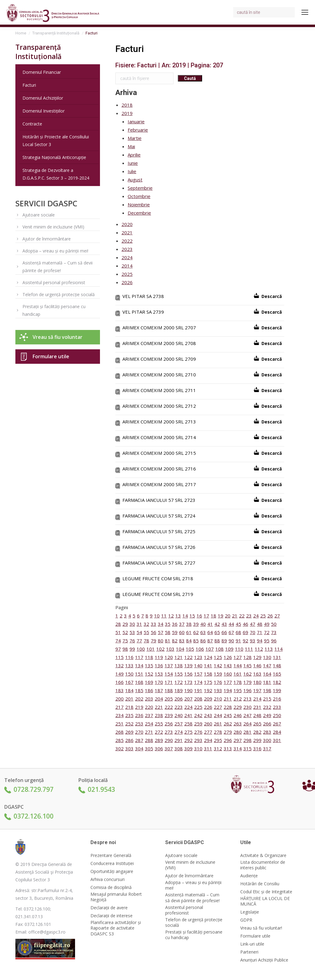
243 (208, 715)
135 (149, 665)
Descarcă (272, 296)
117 (139, 657)
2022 (127, 241)
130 (267, 657)
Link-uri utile (252, 944)
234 (120, 715)
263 (238, 724)
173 (188, 682)
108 (219, 649)
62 (196, 632)
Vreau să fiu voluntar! (261, 928)
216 (277, 699)
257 (179, 724)
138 (179, 665)
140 (198, 665)
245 (228, 715)
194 (228, 690)
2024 (127, 257)
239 (169, 715)
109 (229, 649)
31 (139, 624)
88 (217, 641)
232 (267, 707)
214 (257, 699)
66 (224, 632)
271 (149, 732)
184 (129, 690)
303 (129, 748)
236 (139, 715)
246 (238, 715)
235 (129, 715)
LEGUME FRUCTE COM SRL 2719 (158, 594)
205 (169, 699)
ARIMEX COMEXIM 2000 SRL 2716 (159, 469)
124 (208, 657)
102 (160, 649)
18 (213, 616)
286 (129, 740)
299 (257, 740)
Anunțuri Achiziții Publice (264, 960)
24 (256, 616)
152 (149, 674)
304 (139, 748)
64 (210, 632)
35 (168, 624)
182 (277, 682)
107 (210, 649)
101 (151, 649)
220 (149, 707)
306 (159, 748)
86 (203, 641)
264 (247, 724)
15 (192, 616)
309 (188, 748)
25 (263, 616)
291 (179, 740)
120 (169, 657)
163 (257, 674)
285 (120, 740)
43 (224, 624)
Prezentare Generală (111, 855)
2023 (127, 249)
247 (247, 715)
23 (249, 616)
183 (120, 690)
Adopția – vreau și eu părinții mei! (55, 251)
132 (120, 665)
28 (118, 624)
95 (267, 641)
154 (169, 674)
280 (238, 732)
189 (179, 690)
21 (235, 616)
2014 (127, 266)
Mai (131, 146)
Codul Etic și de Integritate (266, 892)
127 (238, 657)
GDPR (246, 920)
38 (189, 624)
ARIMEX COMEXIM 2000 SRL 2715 (159, 453)
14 (185, 616)
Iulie (132, 171)
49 (267, 624)
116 (129, 657)
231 (257, 707)
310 (198, 748)
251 (120, 724)
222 (169, 707)
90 (231, 641)
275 (188, 732)
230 (247, 707)
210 (218, 699)
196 (247, 690)
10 (157, 616)
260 (208, 724)
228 (228, 707)
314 (238, 748)
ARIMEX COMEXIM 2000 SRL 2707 (159, 327)
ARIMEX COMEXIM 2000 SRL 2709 (159, 359)
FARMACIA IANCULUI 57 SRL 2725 (159, 531)
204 (159, 699)
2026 (127, 282)
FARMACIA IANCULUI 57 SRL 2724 (159, 516)
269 (129, 732)
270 (139, 732)
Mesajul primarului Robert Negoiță (116, 897)
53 (132, 632)
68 (238, 632)
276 (198, 732)
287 (139, 740)
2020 (127, 224)
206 (179, 699)
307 (169, 748)
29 (125, 624)
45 (238, 624)
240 (179, 715)
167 (129, 682)
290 (169, 740)
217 (120, 707)
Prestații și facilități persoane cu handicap (54, 310)
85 (196, 641)
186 (149, 690)
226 (208, 707)
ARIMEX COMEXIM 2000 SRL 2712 (159, 406)
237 (149, 715)
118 (149, 657)
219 (139, 707)
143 (228, 665)
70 (253, 632)
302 (120, 748)
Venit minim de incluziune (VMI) (53, 227)
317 (267, 748)
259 (198, 724)
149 (120, 674)
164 (267, 674)
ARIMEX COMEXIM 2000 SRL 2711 (159, 390)
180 (257, 682)
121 (179, 657)
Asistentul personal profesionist (54, 282)
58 (168, 632)
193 (218, 690)
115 (120, 657)
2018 (127, 105)
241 (188, 715)
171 (169, 682)
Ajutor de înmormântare (47, 239)
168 (139, 682)
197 (257, 690)
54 (139, 632)
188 (169, 690)
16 (199, 616)
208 (198, 699)
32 (146, 624)
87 (210, 641)
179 (247, 682)
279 (228, 732)
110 (239, 649)
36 (175, 624)
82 (175, 641)
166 (120, 682)
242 (198, 715)
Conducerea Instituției (112, 863)
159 (218, 674)
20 (228, 616)
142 (218, 665)
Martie (135, 138)
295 (218, 740)
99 (132, 649)
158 (208, 674)
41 (210, 624)
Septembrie (140, 188)
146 (257, 665)
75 (125, 641)
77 (139, 641)
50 (274, 624)
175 (208, 682)
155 (179, 674)
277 (208, 732)
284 (277, 732)
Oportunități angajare (112, 871)
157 (198, 674)
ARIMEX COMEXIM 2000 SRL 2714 (159, 437)
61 (189, 632)
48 (260, 624)
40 (203, 624)
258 (188, 724)
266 (267, 724)
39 (196, 624)
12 (171, 616)
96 (274, 641)
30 (132, 624)
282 (257, 732)
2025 (127, 274)
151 (139, 674)
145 (247, 665)
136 (159, 665)
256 (169, 724)
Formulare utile (51, 356)
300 (267, 740)
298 (247, 740)
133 (129, 665)
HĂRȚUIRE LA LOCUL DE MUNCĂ (265, 901)
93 (253, 641)
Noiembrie (139, 204)
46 (245, 624)
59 (175, 632)
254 (149, 724)
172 (179, 682)
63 (203, 632)
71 (260, 632)
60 (182, 632)
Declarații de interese (112, 916)
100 (141, 649)
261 (218, 724)
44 (231, 624)
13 (178, 616)
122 (188, 657)
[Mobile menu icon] (305, 12)
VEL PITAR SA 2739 (143, 312)
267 (277, 724)
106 (200, 649)
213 (247, 699)
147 (267, 665)
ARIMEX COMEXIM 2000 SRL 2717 (159, 484)
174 (198, 682)
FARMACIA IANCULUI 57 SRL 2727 (159, 563)
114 (279, 649)
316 (257, 748)
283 (267, 732)
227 (218, 707)
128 (247, 657)
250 (277, 715)
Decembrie (139, 213)
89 (224, 641)
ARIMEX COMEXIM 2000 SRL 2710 (159, 375)
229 (238, 707)
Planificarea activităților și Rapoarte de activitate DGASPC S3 (116, 928)
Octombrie (139, 196)
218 (129, 707)
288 (149, 740)
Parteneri (249, 952)
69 (245, 632)
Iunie (133, 163)
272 (159, 732)
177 (228, 682)
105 (190, 649)
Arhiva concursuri (108, 879)
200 (120, 699)
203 (149, 699)
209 (208, 699)
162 (247, 674)
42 (217, 624)
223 (179, 707)
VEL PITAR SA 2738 (143, 296)
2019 (127, 113)
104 (180, 649)
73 (274, 632)
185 (139, 690)
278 (218, 732)
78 (146, 641)
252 (129, 724)
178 (238, 682)
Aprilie (134, 155)
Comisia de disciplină (111, 887)
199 (277, 690)
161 (238, 674)
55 (146, 632)
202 (139, 699)
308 (179, 748)
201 (129, 699)
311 (208, 748)
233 (277, 707)
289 (159, 740)
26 (270, 616)
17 (206, 616)
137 (169, 665)
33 (154, 624)
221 (159, 707)
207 (188, 699)
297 (238, 740)
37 (182, 624)
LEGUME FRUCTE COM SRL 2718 (158, 578)
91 (238, 641)
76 (132, 641)
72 (267, 632)
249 (267, 715)
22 (242, 616)
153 (159, 674)
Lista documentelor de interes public (263, 865)
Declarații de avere (109, 908)
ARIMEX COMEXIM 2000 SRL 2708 (159, 343)
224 (188, 707)
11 (164, 616)
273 (169, 732)
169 (149, 682)
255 (159, 724)
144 (238, 665)
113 (269, 649)
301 (277, 740)
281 (247, 732)
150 (129, 674)
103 (170, 649)
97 (118, 649)
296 (228, 740)
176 (218, 682)
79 (154, 641)
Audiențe (249, 876)
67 (231, 632)
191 (198, 690)
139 (188, 665)
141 (208, 665)
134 (139, 665)
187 (159, 690)
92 (245, 641)
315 (247, 748)
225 (198, 707)
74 (118, 641)
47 (253, 624)
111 (249, 649)
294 (208, 740)
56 (154, 632)
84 (189, 641)
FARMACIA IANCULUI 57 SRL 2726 (159, 547)
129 (257, 657)
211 (228, 699)
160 (228, 674)
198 (267, 690)
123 (198, 657)
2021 (127, 232)
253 (139, 724)
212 (238, 699)
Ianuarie (136, 121)
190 (188, 690)
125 (218, 657)
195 (238, 690)
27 (277, 616)
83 (182, 641)
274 (179, 732)
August (135, 180)
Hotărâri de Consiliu (260, 884)
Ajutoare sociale (39, 215)
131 (277, 657)
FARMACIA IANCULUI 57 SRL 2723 (159, 500)
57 (161, 632)
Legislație (250, 912)
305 (149, 748)
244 (218, 715)
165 (277, 674)
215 (267, 699)
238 (159, 715)
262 (228, 724)
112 (259, 649)
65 (217, 632)
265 (257, 724)
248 (257, 715)
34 (161, 624)
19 (221, 616)
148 (277, 665)
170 (159, 682)
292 (188, 740)
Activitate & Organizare (263, 855)
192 (208, 690)
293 (198, 740)
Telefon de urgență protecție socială (59, 294)
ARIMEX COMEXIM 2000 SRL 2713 (159, 422)
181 (267, 682)
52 (125, 632)
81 (168, 641)
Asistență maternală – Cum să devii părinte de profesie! (58, 267)
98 (125, 649)
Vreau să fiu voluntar (58, 337)
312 (218, 748)
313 (228, 748)
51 (118, 632)
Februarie (138, 130)
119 (159, 657)
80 (161, 641)
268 (120, 732)
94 (260, 641)
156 (188, 674)
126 (228, 657)
